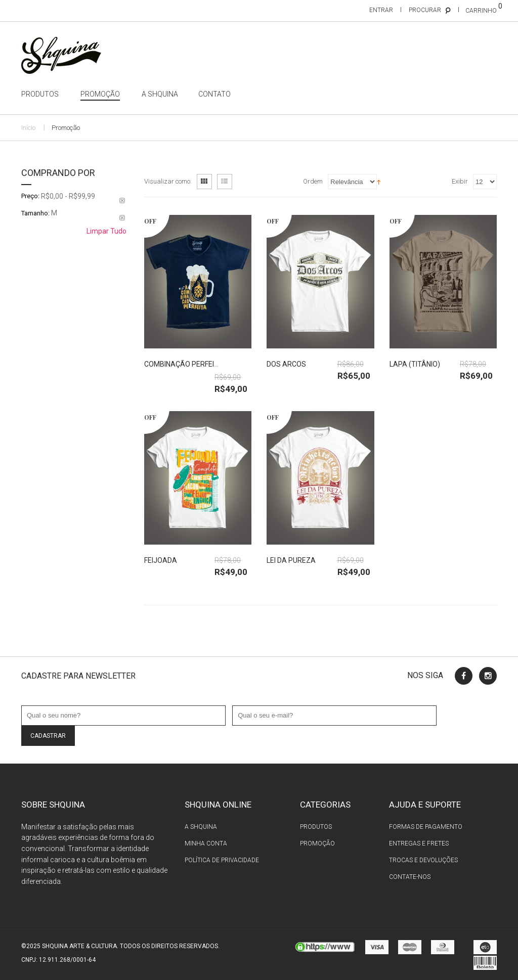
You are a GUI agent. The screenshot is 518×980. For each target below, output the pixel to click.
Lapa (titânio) (415, 364)
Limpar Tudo (106, 231)
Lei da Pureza (291, 560)
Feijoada (161, 560)
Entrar (381, 10)
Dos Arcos (286, 364)
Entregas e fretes (419, 843)
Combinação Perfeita (184, 364)
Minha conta (206, 843)
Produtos (316, 827)
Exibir (460, 181)
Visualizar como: (168, 181)
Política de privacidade (222, 860)
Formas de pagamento (426, 827)
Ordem (313, 181)
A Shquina (201, 827)
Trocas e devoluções (423, 860)
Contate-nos (410, 877)
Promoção (317, 843)
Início (28, 128)
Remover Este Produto (122, 201)
